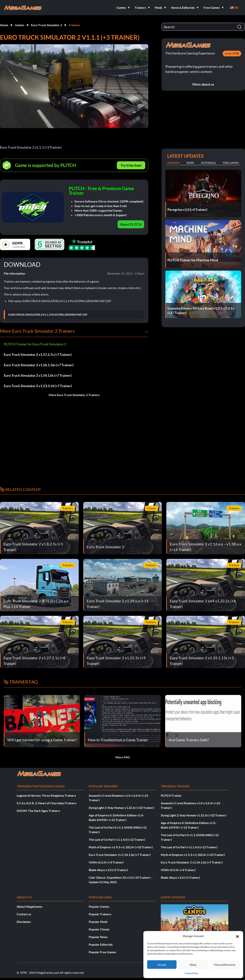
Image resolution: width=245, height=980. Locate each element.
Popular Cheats (99, 929)
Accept (162, 965)
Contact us (24, 914)
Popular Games (99, 906)
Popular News (98, 937)
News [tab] (190, 163)
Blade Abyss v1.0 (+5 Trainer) (108, 870)
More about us (203, 84)
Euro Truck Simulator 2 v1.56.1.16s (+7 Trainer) (39, 365)
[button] (237, 936)
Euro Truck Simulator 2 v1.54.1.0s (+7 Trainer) (38, 375)
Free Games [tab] (231, 163)
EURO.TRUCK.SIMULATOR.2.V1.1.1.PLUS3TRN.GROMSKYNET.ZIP (48, 315)
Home (4, 25)
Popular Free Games (102, 952)
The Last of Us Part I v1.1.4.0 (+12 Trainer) (117, 839)
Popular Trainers (100, 914)
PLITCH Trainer (171, 795)
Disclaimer (24, 922)
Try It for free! (131, 165)
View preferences (225, 965)
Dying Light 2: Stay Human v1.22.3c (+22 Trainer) (121, 808)
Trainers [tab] (173, 163)
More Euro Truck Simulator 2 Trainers (74, 395)
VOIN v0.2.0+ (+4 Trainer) (106, 862)
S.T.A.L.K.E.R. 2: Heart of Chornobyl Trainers (47, 803)
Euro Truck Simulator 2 (47, 25)
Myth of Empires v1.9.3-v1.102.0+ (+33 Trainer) (121, 847)
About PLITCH (131, 224)
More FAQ (123, 757)
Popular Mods (98, 922)
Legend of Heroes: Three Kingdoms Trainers (46, 795)
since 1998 (232, 53)
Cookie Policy (191, 973)
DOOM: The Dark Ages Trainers (38, 811)
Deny (193, 965)
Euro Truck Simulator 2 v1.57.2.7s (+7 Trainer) (38, 355)
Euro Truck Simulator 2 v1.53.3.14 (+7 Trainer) (38, 386)
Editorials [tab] (208, 163)
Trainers (75, 25)
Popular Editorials (101, 944)
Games (20, 25)
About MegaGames (30, 906)
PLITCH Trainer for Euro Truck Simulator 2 (35, 344)
